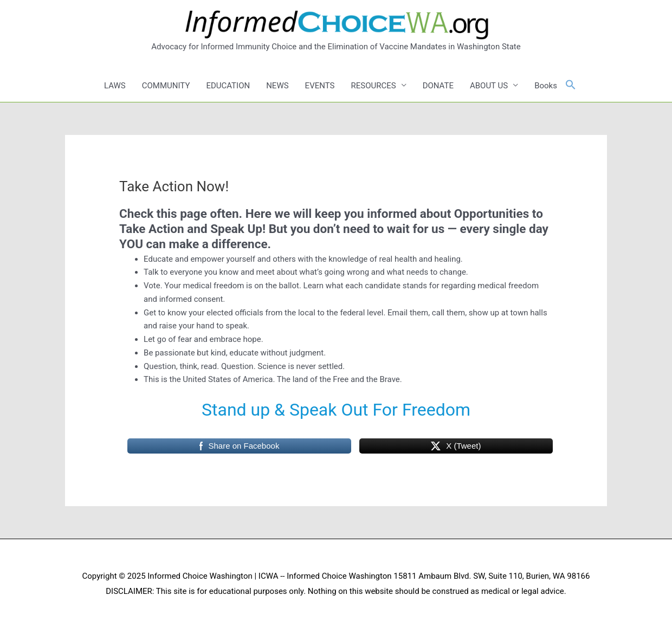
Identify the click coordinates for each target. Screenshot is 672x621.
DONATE (438, 86)
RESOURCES (373, 86)
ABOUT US (489, 86)
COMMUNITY (166, 86)
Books (546, 86)
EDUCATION (228, 86)
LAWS (115, 86)
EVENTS (320, 86)
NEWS (277, 86)
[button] (571, 85)
